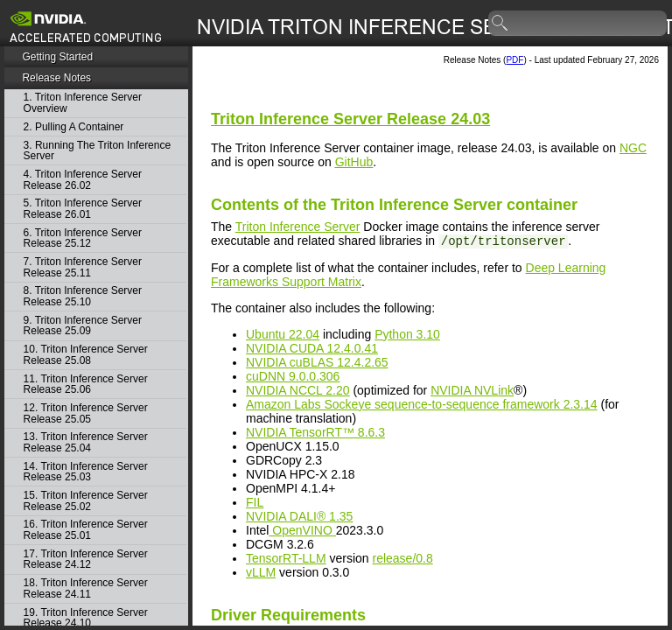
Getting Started (57, 57)
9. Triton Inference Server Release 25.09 (83, 326)
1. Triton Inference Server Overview (83, 103)
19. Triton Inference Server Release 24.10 (86, 618)
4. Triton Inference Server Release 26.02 (83, 180)
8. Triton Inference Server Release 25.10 (83, 296)
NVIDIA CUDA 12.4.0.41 (312, 348)
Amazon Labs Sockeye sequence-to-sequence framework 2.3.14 (422, 404)
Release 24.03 (350, 119)
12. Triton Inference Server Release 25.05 (86, 413)
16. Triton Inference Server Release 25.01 (86, 530)
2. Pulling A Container (74, 127)
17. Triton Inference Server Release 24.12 (86, 560)
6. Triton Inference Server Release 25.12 (83, 238)
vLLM (261, 572)
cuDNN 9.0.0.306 (293, 376)
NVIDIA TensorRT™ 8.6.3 (315, 432)
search (500, 24)
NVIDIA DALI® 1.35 (299, 516)
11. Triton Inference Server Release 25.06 (86, 385)
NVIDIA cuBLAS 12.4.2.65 (317, 362)
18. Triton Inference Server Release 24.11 (86, 588)
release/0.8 (402, 558)
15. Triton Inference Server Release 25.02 (86, 501)
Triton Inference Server (298, 227)
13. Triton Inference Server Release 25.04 (86, 442)
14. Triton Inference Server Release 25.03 (86, 472)
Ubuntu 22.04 (283, 334)
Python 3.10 (407, 334)
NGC (633, 148)
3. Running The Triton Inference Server (98, 151)
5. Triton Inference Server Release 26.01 (83, 209)
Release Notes (56, 78)
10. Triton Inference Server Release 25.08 (86, 355)
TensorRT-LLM (286, 558)
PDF (514, 60)
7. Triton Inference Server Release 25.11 (83, 267)
